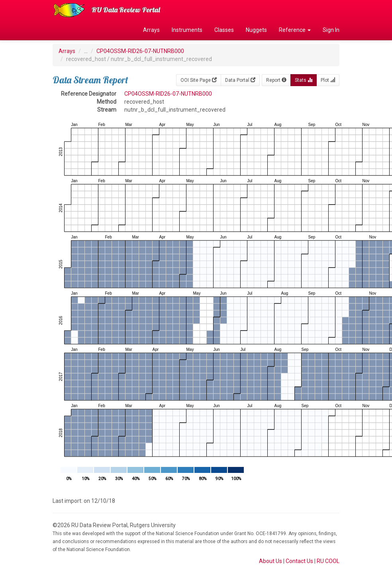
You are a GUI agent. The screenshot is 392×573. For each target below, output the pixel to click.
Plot (328, 80)
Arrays (151, 30)
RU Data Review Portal (126, 10)
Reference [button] (295, 30)
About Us (270, 561)
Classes (224, 30)
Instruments (187, 30)
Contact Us (299, 561)
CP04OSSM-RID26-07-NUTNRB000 (140, 51)
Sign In (331, 30)
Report (276, 80)
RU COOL (328, 561)
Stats (304, 80)
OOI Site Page (199, 80)
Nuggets (256, 30)
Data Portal (240, 80)
